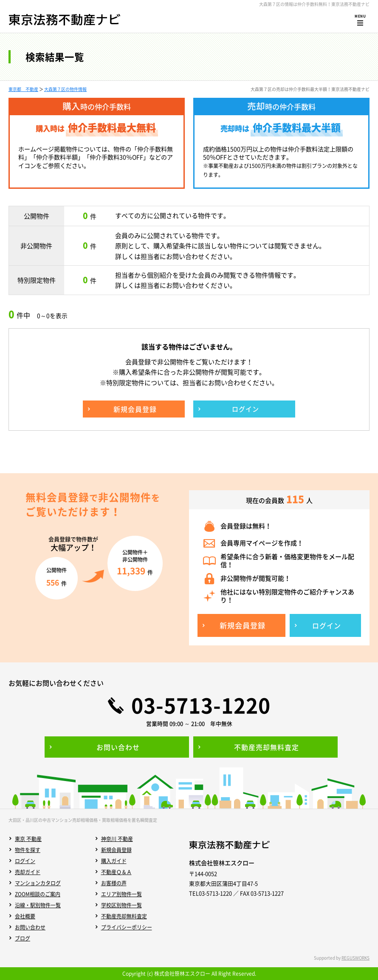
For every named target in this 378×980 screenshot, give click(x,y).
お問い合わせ (30, 927)
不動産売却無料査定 (124, 916)
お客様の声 (114, 883)
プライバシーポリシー (127, 927)
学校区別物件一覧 (121, 905)
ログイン (25, 861)
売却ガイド (28, 872)
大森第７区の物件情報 (65, 89)
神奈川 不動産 (117, 839)
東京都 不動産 (23, 89)
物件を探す (28, 850)
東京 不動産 (28, 839)
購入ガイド (114, 861)
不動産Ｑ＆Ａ (116, 872)
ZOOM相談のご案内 (38, 894)
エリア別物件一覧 (121, 894)
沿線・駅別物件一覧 (38, 905)
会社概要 (25, 916)
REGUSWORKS (355, 958)
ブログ (23, 938)
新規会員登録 (116, 850)
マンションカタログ (38, 883)
